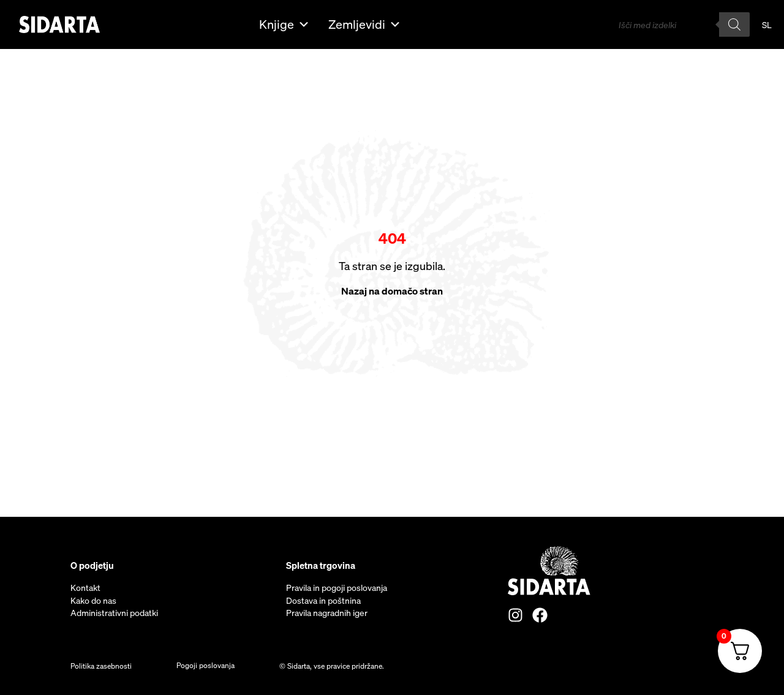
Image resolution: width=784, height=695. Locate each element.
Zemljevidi (365, 24)
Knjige (285, 24)
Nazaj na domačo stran (392, 291)
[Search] (734, 24)
